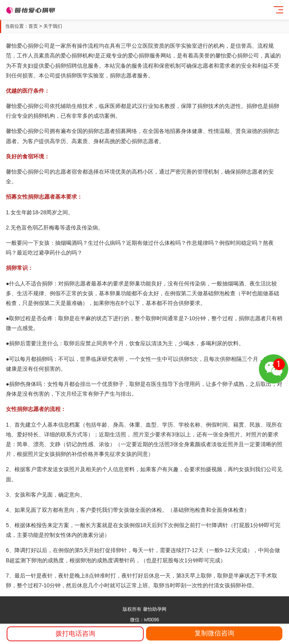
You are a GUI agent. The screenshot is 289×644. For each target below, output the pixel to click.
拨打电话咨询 (75, 634)
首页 (33, 26)
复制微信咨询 (214, 633)
